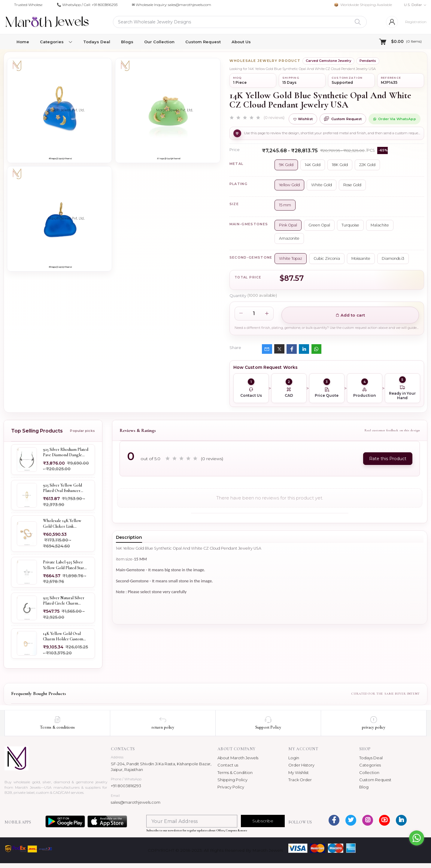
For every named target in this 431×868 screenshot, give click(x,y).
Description (129, 537)
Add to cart (350, 315)
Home (23, 42)
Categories (370, 765)
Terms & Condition (235, 772)
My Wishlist (299, 772)
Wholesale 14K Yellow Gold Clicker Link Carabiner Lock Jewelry (64, 524)
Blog (364, 787)
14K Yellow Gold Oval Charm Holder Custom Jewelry (63, 636)
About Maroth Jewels (238, 758)
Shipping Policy (232, 780)
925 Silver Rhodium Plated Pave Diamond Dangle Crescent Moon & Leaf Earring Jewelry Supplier (66, 452)
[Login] (392, 22)
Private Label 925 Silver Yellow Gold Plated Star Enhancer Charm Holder (65, 565)
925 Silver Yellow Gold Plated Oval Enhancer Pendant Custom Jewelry (65, 488)
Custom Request (203, 42)
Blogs (127, 42)
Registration (416, 22)
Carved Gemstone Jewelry (328, 61)
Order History (301, 765)
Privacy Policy (231, 787)
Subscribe (263, 821)
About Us (241, 42)
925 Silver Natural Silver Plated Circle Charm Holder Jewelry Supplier (64, 601)
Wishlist (303, 119)
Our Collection (159, 42)
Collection (369, 772)
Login (294, 758)
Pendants (368, 61)
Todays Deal (97, 42)
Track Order (300, 780)
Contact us (228, 765)
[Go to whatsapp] (417, 838)
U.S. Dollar (413, 5)
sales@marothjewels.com (136, 802)
